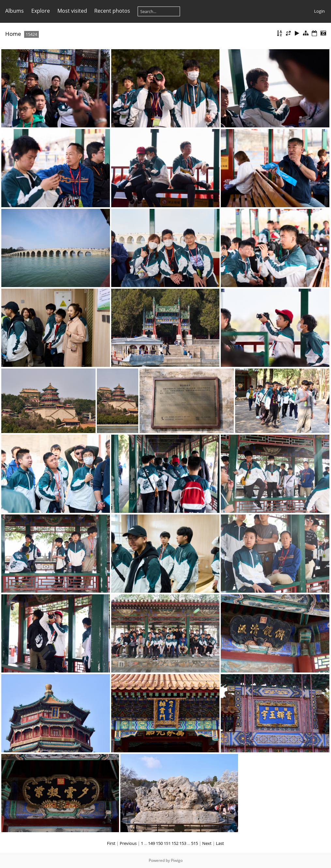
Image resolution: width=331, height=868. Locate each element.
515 (195, 843)
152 (175, 843)
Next (207, 843)
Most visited (72, 11)
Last (220, 843)
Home (13, 34)
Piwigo (177, 860)
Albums (15, 11)
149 (151, 843)
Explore (41, 11)
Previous (128, 843)
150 (159, 843)
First (111, 843)
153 (183, 843)
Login (319, 11)
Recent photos (112, 11)
